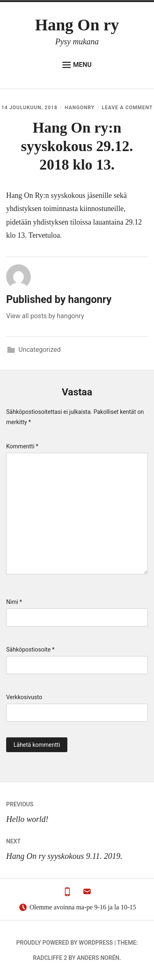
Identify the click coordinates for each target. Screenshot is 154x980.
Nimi (14, 602)
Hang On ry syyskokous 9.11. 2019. (77, 847)
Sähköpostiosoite (30, 650)
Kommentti (22, 446)
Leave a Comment (127, 108)
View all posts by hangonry (45, 316)
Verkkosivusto (24, 697)
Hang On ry (77, 25)
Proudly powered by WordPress (65, 943)
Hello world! (77, 810)
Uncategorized (40, 350)
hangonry (80, 108)
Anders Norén (98, 958)
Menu (77, 65)
